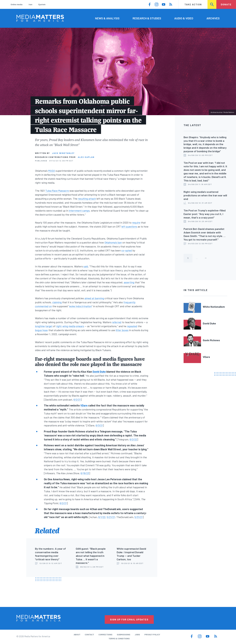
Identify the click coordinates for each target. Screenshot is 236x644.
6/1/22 (102, 517)
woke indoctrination (80, 306)
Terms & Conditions (119, 638)
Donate (226, 4)
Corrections (105, 634)
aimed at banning (94, 298)
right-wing (62, 326)
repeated (132, 326)
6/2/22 (133, 439)
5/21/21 (111, 517)
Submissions (124, 634)
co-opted (127, 250)
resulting (83, 199)
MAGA (52, 171)
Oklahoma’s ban (113, 242)
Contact (89, 634)
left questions (129, 226)
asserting (129, 282)
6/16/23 (85, 473)
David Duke (99, 372)
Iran (30, 4)
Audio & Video (184, 18)
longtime (40, 326)
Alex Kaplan (86, 157)
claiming (57, 302)
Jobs (137, 634)
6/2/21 (77, 400)
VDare (84, 405)
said (86, 266)
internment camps (79, 211)
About (77, 634)
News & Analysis (107, 18)
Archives (213, 18)
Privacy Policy (152, 634)
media (72, 326)
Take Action (193, 4)
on (50, 306)
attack (92, 199)
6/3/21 (99, 425)
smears (80, 326)
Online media (17, 4)
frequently (129, 302)
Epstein (42, 4)
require (136, 222)
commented (42, 306)
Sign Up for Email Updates (129, 619)
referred (117, 322)
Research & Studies (147, 18)
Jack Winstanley (63, 153)
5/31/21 (139, 517)
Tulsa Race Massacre (57, 191)
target (49, 326)
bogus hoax (41, 330)
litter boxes (122, 330)
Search (212, 4)
